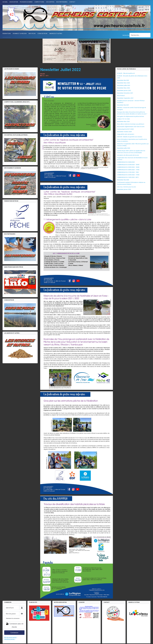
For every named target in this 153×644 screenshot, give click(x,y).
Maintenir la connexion (13, 618)
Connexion (14, 633)
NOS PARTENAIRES (62, 2)
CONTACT (72, 2)
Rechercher (126, 35)
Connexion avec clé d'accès (15, 625)
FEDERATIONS (7, 33)
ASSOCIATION (14, 2)
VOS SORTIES (50, 2)
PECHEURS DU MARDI (26, 2)
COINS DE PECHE (42, 33)
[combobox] (140, 35)
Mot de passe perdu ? (11, 637)
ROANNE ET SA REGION (20, 33)
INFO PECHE (32, 33)
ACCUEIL (5, 2)
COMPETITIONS (39, 2)
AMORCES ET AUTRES (56, 33)
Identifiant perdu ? (10, 639)
